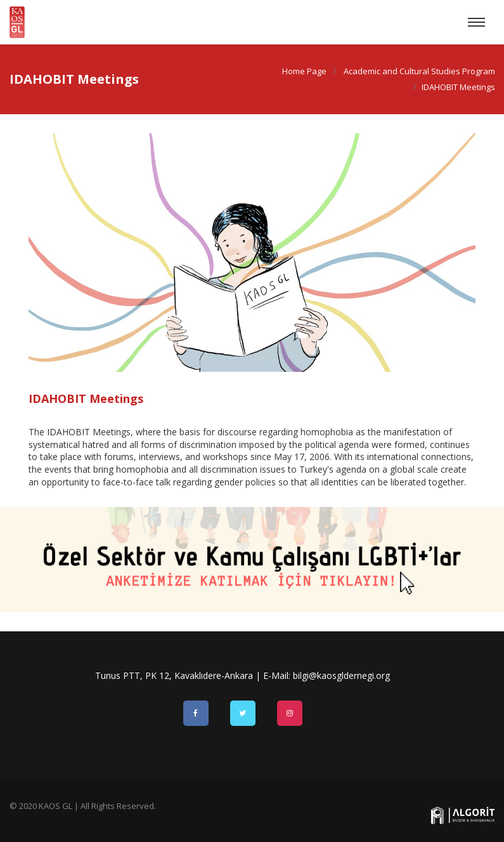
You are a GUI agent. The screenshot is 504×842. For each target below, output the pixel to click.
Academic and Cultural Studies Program (419, 71)
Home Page (304, 71)
